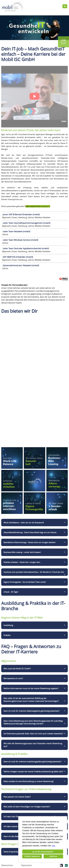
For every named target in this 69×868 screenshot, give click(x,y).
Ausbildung (8, 625)
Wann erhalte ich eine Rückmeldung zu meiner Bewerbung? (29, 781)
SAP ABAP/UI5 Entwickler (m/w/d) (18, 257)
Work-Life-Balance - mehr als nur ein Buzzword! (24, 523)
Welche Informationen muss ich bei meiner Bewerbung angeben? (31, 688)
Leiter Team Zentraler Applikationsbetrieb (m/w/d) (26, 248)
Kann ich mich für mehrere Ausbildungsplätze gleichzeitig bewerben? (32, 762)
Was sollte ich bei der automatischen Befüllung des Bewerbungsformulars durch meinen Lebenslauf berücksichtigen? (31, 700)
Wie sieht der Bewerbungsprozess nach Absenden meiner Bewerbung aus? (33, 745)
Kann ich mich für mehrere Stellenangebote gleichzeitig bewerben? (32, 711)
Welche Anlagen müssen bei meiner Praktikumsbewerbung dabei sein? (33, 771)
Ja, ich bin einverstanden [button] (43, 852)
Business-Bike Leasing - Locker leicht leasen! (22, 552)
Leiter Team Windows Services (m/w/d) (20, 240)
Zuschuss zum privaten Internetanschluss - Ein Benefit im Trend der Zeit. (34, 572)
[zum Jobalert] (63, 42)
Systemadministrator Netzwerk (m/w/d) (21, 265)
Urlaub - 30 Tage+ (11, 592)
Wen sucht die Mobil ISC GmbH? (17, 669)
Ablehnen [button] (53, 856)
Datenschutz (7, 865)
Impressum (26, 865)
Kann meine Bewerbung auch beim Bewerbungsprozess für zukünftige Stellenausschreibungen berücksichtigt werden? (33, 722)
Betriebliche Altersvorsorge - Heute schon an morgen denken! (29, 542)
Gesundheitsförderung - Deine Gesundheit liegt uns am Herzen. (30, 532)
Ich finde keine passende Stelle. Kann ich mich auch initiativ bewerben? (33, 734)
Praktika (7, 635)
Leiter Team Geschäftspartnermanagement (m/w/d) (26, 223)
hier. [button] (54, 846)
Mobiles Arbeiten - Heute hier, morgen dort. (22, 562)
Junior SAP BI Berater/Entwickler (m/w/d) (21, 214)
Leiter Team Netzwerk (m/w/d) (16, 231)
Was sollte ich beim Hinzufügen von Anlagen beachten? (27, 807)
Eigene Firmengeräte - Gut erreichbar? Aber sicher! (25, 582)
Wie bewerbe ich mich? (13, 678)
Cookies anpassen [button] (32, 856)
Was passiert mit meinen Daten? (17, 797)
